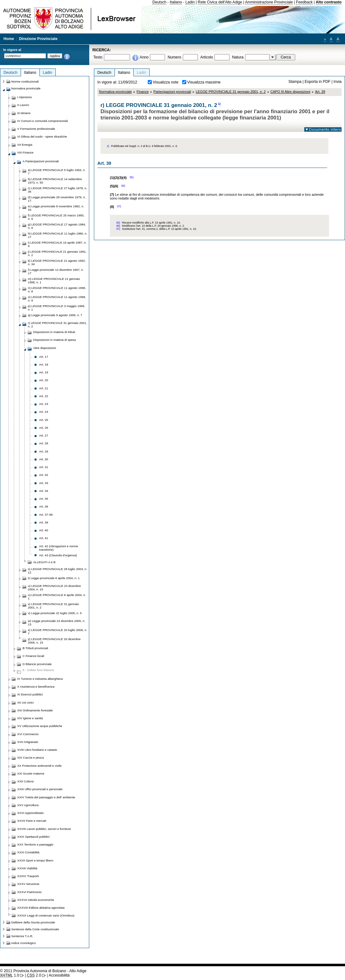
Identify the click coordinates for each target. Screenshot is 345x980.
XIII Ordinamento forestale (35, 710)
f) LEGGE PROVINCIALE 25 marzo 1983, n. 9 (56, 217)
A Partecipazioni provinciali (41, 161)
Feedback (304, 2)
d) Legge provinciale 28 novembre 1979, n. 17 (57, 199)
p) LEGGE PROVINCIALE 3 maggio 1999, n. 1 (57, 308)
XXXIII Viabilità (27, 868)
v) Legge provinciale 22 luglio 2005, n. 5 (55, 613)
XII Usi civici (25, 702)
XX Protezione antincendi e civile (39, 766)
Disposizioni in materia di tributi (54, 332)
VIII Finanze (25, 152)
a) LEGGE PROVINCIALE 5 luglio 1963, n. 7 (57, 172)
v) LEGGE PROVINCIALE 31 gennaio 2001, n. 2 (53, 606)
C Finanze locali (33, 656)
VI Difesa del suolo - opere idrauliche (42, 136)
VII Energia (25, 145)
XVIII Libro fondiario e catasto (37, 750)
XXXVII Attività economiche (36, 900)
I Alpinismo (25, 97)
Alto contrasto (329, 2)
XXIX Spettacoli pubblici (33, 837)
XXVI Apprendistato (30, 813)
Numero (174, 57)
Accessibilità (59, 975)
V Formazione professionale (36, 129)
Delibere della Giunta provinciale (33, 922)
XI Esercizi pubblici (30, 694)
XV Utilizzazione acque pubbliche (40, 726)
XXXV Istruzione (28, 884)
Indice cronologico (23, 943)
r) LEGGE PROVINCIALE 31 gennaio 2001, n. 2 (57, 325)
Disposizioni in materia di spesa (54, 340)
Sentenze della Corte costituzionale (35, 929)
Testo (98, 57)
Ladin (190, 2)
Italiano (176, 2)
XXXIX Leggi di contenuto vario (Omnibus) (46, 915)
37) (119, 206)
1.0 (10, 975)
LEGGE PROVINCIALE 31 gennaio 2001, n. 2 (231, 92)
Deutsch (160, 2)
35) (132, 177)
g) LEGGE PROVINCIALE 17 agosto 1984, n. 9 (57, 226)
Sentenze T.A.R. (22, 936)
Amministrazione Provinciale (269, 2)
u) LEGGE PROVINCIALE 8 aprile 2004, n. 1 (57, 597)
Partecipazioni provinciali (172, 92)
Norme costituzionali (25, 81)
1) (219, 104)
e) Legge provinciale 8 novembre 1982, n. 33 (56, 208)
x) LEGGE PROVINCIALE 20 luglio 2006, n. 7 (57, 632)
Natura (238, 57)
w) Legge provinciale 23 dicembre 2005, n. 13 (57, 623)
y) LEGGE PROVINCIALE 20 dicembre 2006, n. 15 (54, 641)
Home (9, 39)
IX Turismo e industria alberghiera (40, 679)
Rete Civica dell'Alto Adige (220, 2)
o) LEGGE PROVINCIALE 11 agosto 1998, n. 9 (57, 299)
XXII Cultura (25, 781)
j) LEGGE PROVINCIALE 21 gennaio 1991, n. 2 (57, 253)
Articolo (207, 57)
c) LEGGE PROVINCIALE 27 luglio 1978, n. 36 (57, 190)
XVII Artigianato (28, 742)
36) (123, 186)
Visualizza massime (204, 82)
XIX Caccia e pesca (31, 758)
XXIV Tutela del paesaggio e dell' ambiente (46, 797)
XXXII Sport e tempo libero (35, 860)
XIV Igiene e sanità (30, 718)
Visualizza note (166, 82)
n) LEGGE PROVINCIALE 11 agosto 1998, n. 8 (57, 290)
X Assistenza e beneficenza (36, 687)
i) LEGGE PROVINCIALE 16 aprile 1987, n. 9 (57, 244)
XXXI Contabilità (28, 852)
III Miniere (24, 113)
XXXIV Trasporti (28, 876)
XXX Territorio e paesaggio (35, 844)
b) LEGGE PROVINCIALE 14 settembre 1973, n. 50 (55, 181)
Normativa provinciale (115, 92)
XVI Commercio (28, 734)
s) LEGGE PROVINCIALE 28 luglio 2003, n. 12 (57, 571)
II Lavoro (23, 105)
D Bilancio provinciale (37, 664)
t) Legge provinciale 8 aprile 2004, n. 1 (54, 578)
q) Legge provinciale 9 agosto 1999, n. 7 (55, 315)
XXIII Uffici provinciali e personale (40, 789)
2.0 (34, 975)
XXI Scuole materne (31, 773)
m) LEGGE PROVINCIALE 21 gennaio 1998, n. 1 (54, 280)
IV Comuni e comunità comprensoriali (43, 121)
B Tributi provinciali (35, 648)
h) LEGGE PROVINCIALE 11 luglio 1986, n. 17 (58, 235)
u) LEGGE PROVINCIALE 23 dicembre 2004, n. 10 (54, 588)
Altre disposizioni (45, 348)
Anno (144, 57)
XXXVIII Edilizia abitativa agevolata (41, 908)
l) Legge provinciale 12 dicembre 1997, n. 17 (56, 271)
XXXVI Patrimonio (29, 892)
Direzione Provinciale (38, 39)
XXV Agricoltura (28, 805)
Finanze (143, 92)
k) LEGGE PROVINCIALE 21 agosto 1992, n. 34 (57, 262)
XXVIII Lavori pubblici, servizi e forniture (44, 829)
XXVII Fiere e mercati (32, 821)
